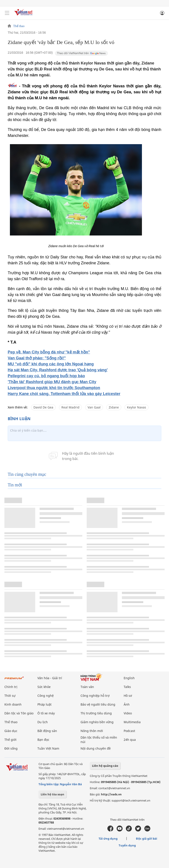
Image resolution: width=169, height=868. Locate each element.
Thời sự (10, 696)
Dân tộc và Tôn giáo (19, 713)
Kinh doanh (13, 704)
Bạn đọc (43, 740)
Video (128, 713)
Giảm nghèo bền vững (97, 722)
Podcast (129, 731)
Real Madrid (70, 407)
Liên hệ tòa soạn (52, 794)
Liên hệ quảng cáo (105, 766)
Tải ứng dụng (108, 839)
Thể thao (19, 26)
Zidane (114, 407)
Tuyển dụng (127, 845)
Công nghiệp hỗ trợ (95, 696)
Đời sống (11, 748)
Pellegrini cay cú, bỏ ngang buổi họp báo (46, 376)
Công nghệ (46, 696)
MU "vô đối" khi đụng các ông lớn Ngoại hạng (51, 364)
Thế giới (10, 740)
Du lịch (43, 722)
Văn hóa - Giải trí (50, 678)
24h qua (130, 740)
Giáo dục (11, 731)
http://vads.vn (111, 794)
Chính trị (11, 687)
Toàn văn (87, 687)
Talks (127, 687)
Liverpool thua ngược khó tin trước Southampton (54, 388)
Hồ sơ (128, 696)
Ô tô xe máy (46, 713)
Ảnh (127, 704)
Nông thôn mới (92, 731)
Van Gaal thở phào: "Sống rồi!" (37, 358)
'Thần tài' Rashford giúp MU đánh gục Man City (52, 382)
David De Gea (43, 407)
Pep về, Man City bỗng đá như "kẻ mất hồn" (49, 352)
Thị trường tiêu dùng (96, 713)
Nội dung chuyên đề (96, 748)
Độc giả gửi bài (147, 839)
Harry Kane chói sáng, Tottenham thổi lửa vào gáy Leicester (64, 394)
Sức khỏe (44, 687)
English (129, 678)
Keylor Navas (137, 407)
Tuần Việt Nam (48, 748)
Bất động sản (47, 731)
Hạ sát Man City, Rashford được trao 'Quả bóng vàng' (58, 370)
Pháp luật (44, 704)
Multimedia (132, 722)
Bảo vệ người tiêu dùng (98, 704)
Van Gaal (94, 407)
